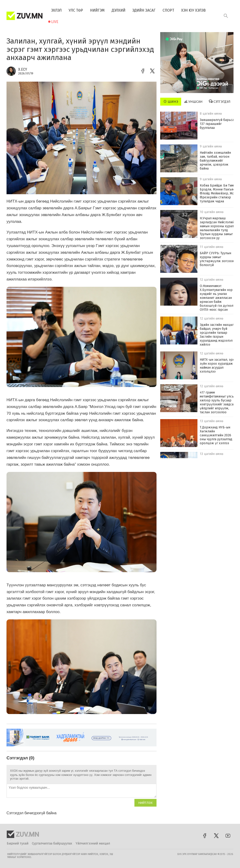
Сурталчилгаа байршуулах (52, 843)
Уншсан (193, 102)
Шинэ (171, 102)
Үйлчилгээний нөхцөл (93, 843)
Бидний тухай (18, 843)
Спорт (168, 10)
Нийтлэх (145, 803)
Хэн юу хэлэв (193, 10)
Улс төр (76, 10)
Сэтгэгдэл (220, 102)
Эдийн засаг (144, 10)
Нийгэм (97, 10)
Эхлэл (56, 10)
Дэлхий (118, 10)
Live (55, 22)
